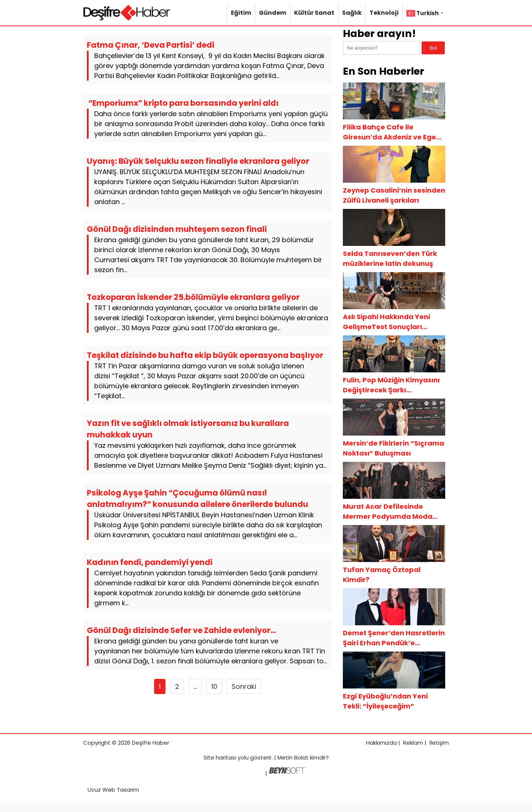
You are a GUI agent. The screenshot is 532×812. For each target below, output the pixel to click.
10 (214, 686)
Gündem (273, 13)
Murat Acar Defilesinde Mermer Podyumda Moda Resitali (388, 512)
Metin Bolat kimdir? (303, 757)
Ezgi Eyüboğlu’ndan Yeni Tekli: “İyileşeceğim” (385, 701)
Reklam (413, 743)
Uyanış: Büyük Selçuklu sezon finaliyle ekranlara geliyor (198, 161)
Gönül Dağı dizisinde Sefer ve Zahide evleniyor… (181, 630)
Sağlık (352, 13)
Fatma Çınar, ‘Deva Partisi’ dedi (151, 45)
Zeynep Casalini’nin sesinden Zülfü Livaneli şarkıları (394, 195)
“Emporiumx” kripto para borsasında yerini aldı (183, 103)
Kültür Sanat (314, 13)
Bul (433, 48)
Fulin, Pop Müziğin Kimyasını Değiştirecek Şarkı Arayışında (391, 385)
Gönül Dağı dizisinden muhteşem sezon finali (177, 229)
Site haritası (220, 757)
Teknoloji (384, 13)
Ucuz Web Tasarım (113, 790)
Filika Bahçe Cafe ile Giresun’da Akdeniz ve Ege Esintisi (389, 132)
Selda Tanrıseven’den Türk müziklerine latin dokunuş (390, 258)
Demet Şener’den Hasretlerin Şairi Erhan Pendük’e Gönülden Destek (394, 638)
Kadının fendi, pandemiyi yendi (150, 562)
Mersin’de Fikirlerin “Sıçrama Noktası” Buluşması (393, 448)
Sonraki (244, 686)
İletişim (439, 743)
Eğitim (241, 13)
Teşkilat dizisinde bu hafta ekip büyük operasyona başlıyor (205, 355)
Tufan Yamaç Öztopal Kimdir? (382, 575)
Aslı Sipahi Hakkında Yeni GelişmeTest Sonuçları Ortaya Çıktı (386, 322)
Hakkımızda (381, 743)
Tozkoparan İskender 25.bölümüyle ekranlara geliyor (193, 297)
